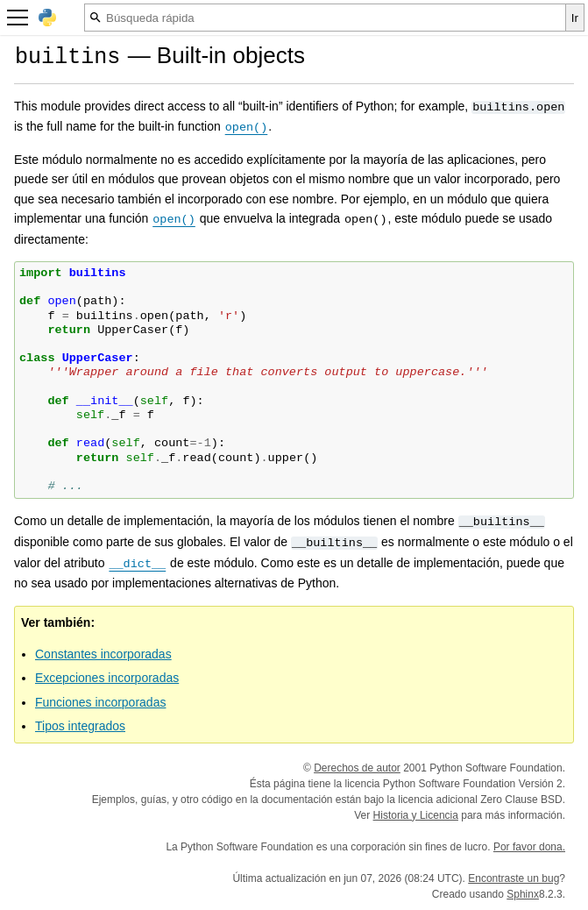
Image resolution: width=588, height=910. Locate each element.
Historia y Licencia (416, 815)
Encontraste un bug (514, 878)
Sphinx (523, 894)
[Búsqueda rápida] (325, 18)
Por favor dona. (529, 847)
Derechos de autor (357, 768)
